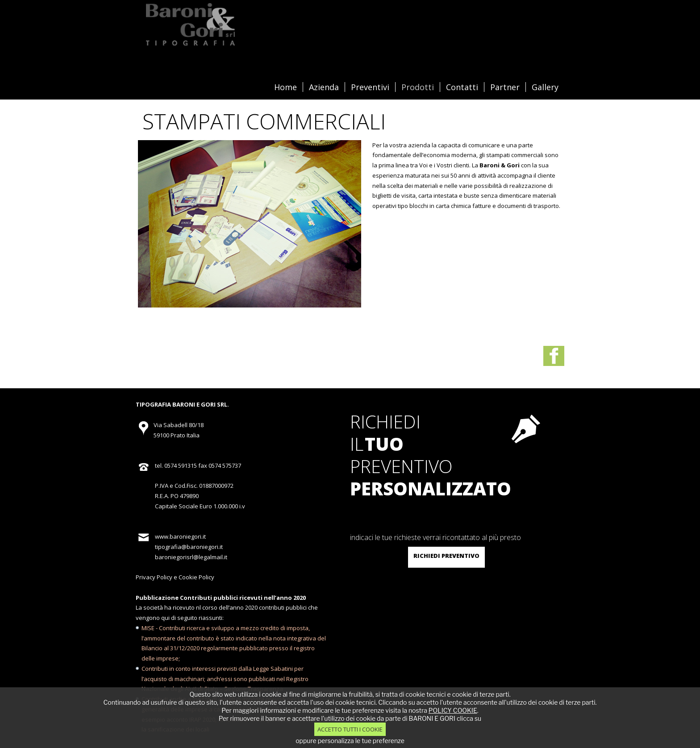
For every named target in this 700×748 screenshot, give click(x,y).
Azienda (324, 87)
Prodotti (418, 87)
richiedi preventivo (446, 556)
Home (285, 87)
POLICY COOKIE (453, 710)
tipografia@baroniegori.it (189, 547)
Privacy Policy (154, 577)
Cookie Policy (196, 577)
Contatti (462, 87)
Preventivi (370, 87)
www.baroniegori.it (180, 536)
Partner (505, 87)
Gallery (545, 87)
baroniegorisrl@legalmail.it (191, 557)
